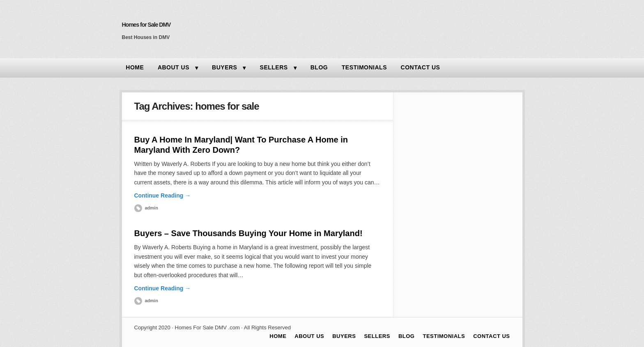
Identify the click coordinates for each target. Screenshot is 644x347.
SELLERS (274, 67)
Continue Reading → (163, 195)
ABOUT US (174, 67)
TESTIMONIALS (364, 67)
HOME (135, 67)
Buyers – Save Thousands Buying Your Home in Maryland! (248, 233)
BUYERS (224, 67)
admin (152, 208)
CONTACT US (421, 67)
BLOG (319, 67)
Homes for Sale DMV (146, 25)
